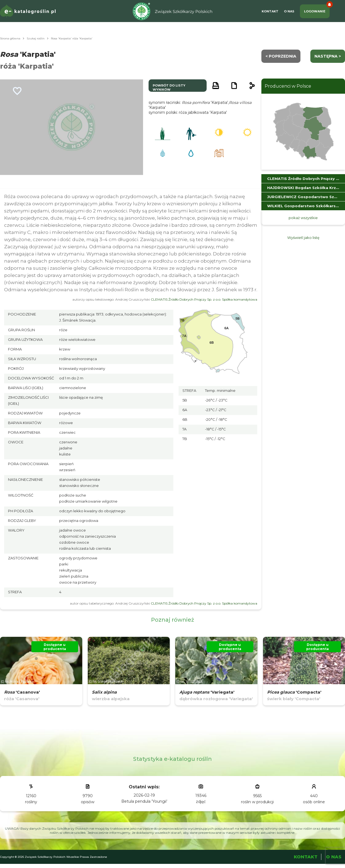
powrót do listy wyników (169, 87)
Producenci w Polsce (288, 86)
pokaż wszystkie (303, 218)
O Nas (289, 11)
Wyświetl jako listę (303, 238)
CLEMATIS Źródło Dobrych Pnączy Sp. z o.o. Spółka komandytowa (204, 299)
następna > (328, 56)
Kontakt (270, 11)
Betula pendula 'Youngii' (144, 801)
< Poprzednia (281, 56)
